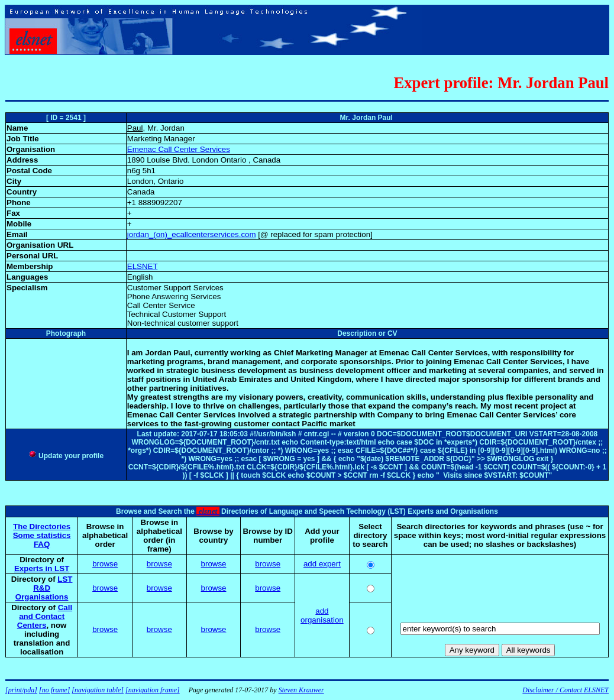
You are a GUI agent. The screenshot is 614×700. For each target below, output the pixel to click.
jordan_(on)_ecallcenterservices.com (192, 234)
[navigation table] (98, 690)
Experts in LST (42, 568)
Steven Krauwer (301, 690)
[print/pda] (21, 690)
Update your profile (66, 456)
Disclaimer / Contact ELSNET (565, 690)
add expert (322, 564)
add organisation (322, 615)
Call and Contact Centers (45, 616)
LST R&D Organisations (44, 588)
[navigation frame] (153, 690)
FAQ (42, 544)
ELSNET (143, 266)
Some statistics (42, 535)
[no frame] (54, 690)
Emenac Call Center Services (179, 149)
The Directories (42, 526)
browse (105, 564)
